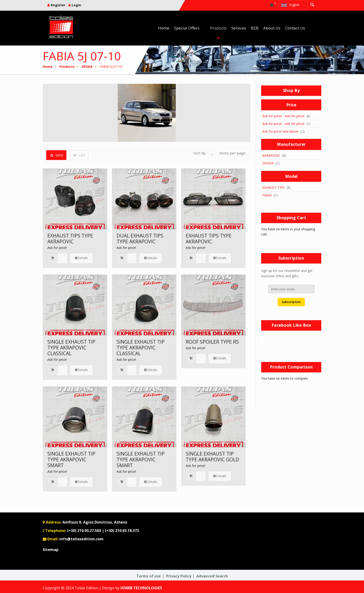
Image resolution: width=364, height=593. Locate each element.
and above (280, 131)
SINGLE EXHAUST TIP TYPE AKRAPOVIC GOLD (212, 457)
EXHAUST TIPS (273, 187)
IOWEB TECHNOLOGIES (141, 588)
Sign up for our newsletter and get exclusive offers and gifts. (287, 273)
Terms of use (149, 576)
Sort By (200, 153)
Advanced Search (212, 576)
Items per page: (232, 153)
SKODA (268, 163)
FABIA (267, 195)
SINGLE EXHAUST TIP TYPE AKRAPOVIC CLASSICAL (71, 348)
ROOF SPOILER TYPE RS (212, 342)
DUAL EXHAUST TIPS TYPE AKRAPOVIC (140, 239)
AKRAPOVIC (271, 155)
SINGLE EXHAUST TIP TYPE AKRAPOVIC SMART (71, 459)
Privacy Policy (179, 576)
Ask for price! (57, 248)
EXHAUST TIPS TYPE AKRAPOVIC (70, 239)
